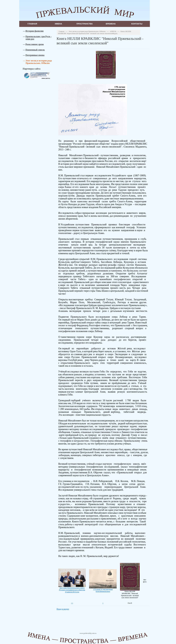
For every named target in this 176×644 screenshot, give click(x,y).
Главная (32, 24)
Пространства (85, 24)
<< (72, 603)
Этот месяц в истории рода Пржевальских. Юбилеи (39, 62)
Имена (59, 24)
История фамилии (34, 31)
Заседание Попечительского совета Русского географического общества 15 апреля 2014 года (72, 590)
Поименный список (35, 50)
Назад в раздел (63, 609)
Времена (111, 24)
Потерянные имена (35, 55)
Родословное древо (35, 44)
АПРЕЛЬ (113, 31)
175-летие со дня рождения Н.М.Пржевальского (103, 590)
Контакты (137, 24)
